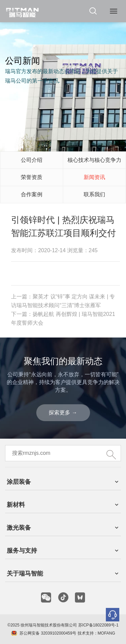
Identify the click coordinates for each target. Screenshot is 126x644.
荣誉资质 (32, 177)
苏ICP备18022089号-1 (98, 625)
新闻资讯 (94, 177)
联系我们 (94, 194)
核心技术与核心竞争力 (94, 160)
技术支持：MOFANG (96, 633)
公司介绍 (32, 160)
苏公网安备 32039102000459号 (48, 633)
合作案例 (32, 194)
